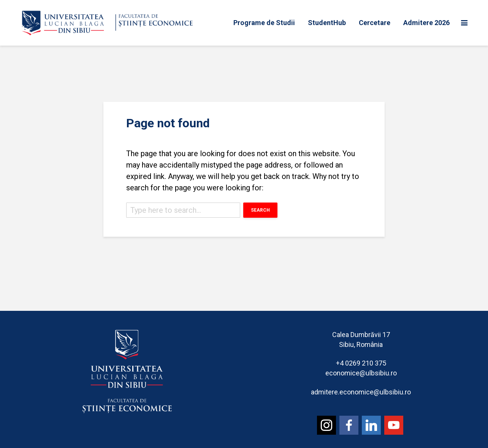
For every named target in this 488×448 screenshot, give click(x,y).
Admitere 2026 (426, 23)
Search (260, 210)
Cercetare (375, 23)
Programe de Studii (264, 23)
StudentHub (327, 23)
